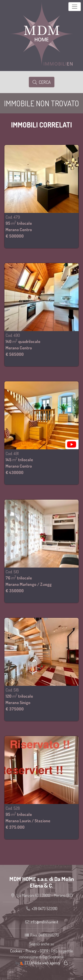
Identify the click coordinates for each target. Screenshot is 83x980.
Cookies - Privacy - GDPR (29, 951)
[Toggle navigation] (75, 7)
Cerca (42, 82)
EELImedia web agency (41, 963)
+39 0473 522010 (44, 909)
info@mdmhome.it (44, 922)
